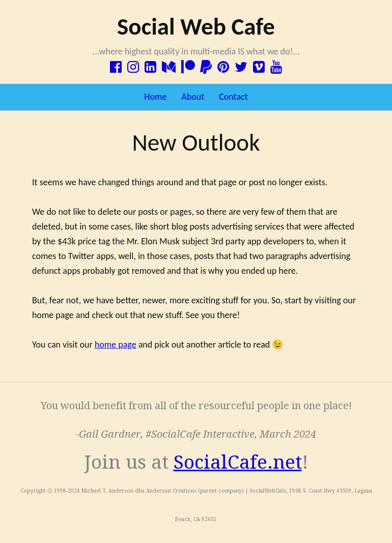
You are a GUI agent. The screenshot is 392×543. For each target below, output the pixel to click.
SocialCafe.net (238, 462)
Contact (233, 97)
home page (116, 345)
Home (155, 97)
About (193, 97)
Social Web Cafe (196, 26)
